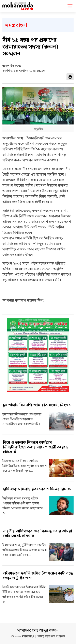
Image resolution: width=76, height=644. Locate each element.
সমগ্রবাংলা (16, 25)
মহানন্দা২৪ (28, 637)
